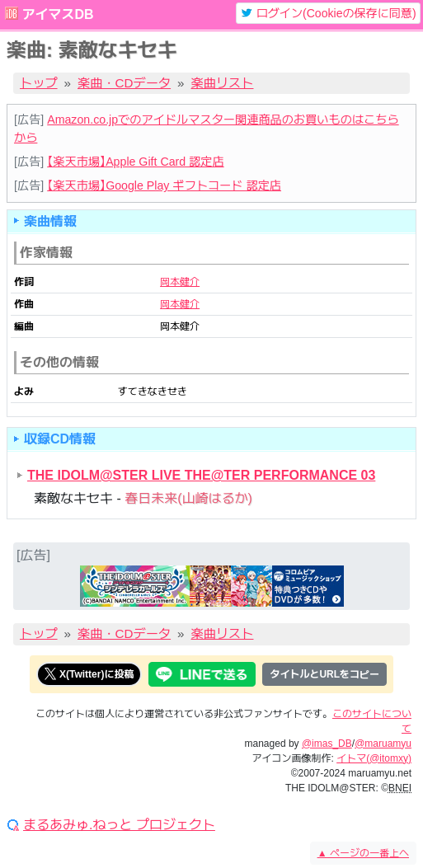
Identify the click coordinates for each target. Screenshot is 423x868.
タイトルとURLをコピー (324, 674)
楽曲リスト (223, 83)
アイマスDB (57, 14)
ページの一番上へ (363, 853)
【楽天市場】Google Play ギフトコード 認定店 (164, 185)
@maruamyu (383, 744)
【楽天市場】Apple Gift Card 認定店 (135, 162)
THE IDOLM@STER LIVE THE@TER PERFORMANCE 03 (201, 475)
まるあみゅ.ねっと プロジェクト (119, 825)
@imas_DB (327, 744)
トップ (39, 83)
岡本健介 (180, 282)
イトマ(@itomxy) (374, 758)
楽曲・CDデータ (124, 83)
